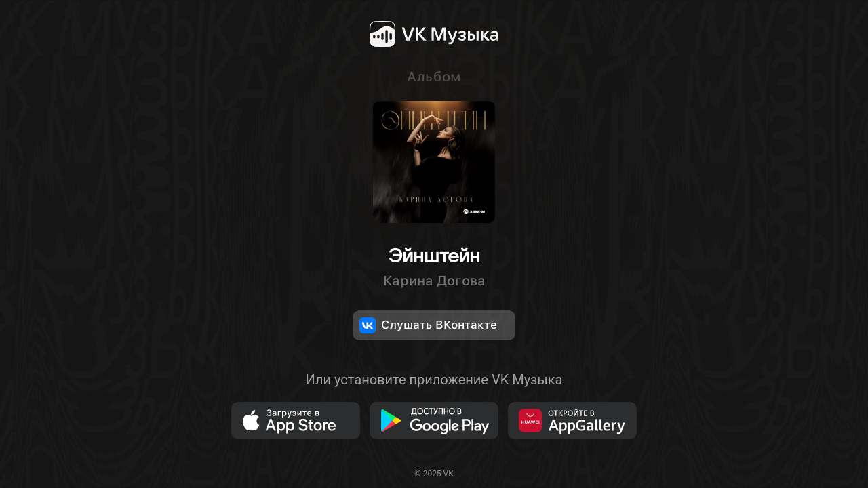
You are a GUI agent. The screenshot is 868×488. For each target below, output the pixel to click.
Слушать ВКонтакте (428, 325)
